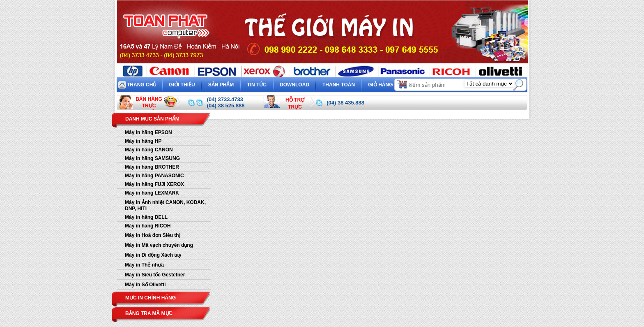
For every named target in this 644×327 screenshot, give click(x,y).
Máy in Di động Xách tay (153, 255)
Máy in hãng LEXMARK (152, 193)
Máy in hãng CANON (149, 150)
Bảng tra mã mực (149, 313)
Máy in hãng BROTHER (152, 167)
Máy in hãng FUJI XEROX (154, 184)
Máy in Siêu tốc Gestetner (155, 275)
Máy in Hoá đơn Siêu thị (153, 235)
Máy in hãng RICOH (148, 226)
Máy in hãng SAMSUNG (152, 158)
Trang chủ (142, 85)
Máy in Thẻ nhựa (144, 265)
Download (294, 85)
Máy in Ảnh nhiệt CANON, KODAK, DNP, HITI (165, 205)
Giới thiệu (182, 85)
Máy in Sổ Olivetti (145, 285)
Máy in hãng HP (143, 141)
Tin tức (257, 85)
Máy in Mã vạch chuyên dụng (159, 245)
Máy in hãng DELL (146, 217)
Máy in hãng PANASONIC (154, 176)
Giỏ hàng (388, 84)
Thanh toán (339, 85)
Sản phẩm (221, 85)
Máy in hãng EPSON (148, 132)
